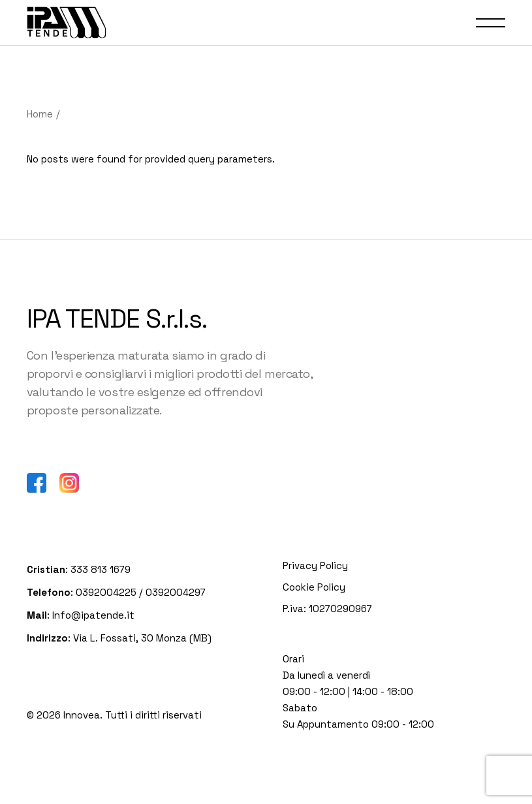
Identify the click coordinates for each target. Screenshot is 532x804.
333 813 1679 (101, 569)
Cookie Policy (314, 587)
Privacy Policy (315, 565)
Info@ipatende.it (92, 615)
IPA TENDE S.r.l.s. (117, 319)
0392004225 (106, 592)
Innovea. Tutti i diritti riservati (133, 715)
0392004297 (176, 592)
